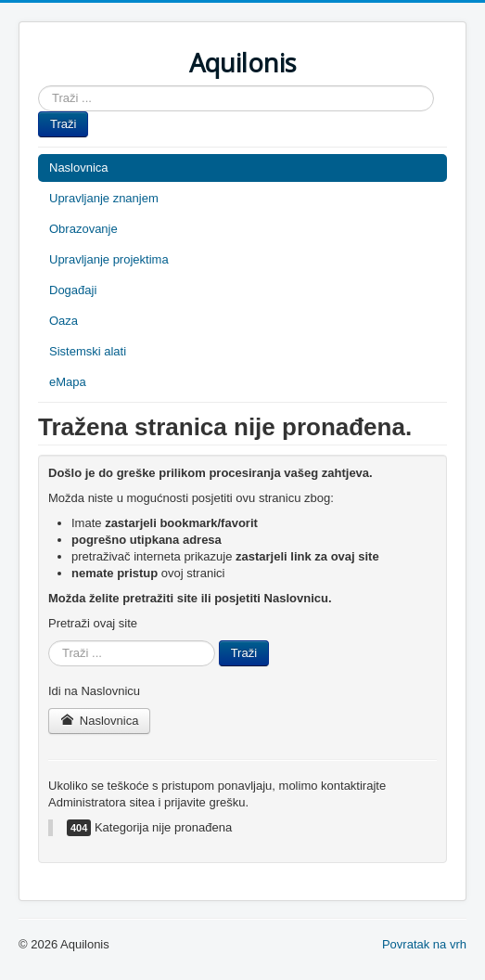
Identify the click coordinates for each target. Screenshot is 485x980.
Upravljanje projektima (109, 259)
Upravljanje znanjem (104, 198)
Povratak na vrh (424, 944)
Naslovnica (79, 168)
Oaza (64, 321)
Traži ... (38, 86)
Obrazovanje (83, 229)
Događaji (73, 290)
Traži (63, 124)
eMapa (68, 382)
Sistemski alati (88, 351)
